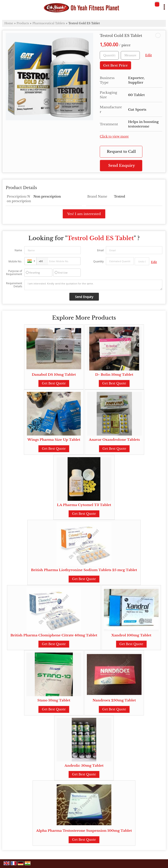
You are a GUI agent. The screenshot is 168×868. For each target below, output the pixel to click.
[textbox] (130, 55)
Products (23, 23)
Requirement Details (14, 285)
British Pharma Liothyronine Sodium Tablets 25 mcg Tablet (84, 570)
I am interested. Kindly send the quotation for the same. (93, 285)
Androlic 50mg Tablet (84, 766)
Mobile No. (15, 261)
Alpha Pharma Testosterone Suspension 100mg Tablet (84, 831)
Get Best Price (115, 65)
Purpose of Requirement (14, 273)
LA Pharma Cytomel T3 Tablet (84, 505)
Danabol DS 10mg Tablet (54, 375)
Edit (149, 55)
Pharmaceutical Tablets (49, 23)
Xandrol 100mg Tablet (131, 635)
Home (9, 23)
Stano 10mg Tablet (54, 700)
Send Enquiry (122, 166)
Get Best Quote (54, 383)
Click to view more (114, 137)
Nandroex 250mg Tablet (114, 700)
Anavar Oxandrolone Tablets (114, 440)
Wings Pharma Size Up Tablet (54, 440)
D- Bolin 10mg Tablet (114, 375)
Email (100, 250)
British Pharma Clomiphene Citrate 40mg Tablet (54, 635)
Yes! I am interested (84, 214)
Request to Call (121, 152)
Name (18, 250)
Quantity (98, 261)
